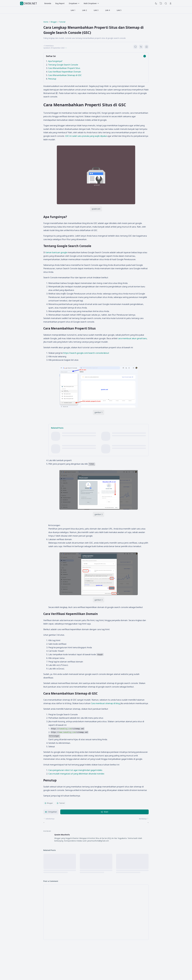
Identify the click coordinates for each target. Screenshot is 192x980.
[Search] (166, 3)
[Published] (66, 48)
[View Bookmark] (161, 3)
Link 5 (119, 10)
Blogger (49, 803)
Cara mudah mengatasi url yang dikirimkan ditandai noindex (76, 774)
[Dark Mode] (156, 3)
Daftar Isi (51, 56)
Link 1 (73, 10)
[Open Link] (171, 3)
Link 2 (84, 10)
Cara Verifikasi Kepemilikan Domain (65, 72)
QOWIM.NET (29, 3)
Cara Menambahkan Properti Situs (64, 68)
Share (104, 812)
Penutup (52, 79)
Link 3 (96, 10)
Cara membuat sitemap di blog (105, 703)
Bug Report (60, 3)
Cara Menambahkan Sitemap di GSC (65, 75)
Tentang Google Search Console (63, 65)
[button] (51, 812)
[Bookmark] (147, 47)
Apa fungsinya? (56, 61)
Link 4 (108, 10)
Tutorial (61, 803)
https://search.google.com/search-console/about (86, 353)
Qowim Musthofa (62, 835)
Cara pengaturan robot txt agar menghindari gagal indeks (76, 770)
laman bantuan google (57, 252)
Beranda (48, 3)
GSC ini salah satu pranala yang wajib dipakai (86, 136)
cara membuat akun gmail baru (132, 338)
